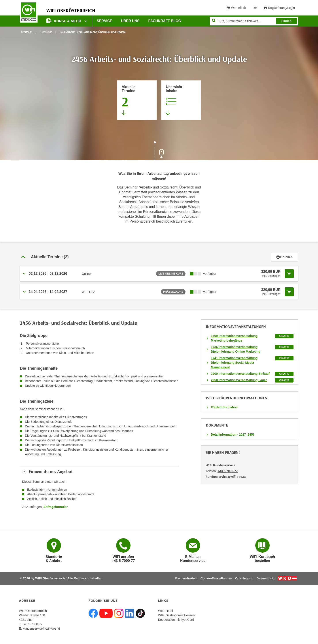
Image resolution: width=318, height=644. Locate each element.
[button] (145, 257)
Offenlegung (244, 578)
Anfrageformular (56, 507)
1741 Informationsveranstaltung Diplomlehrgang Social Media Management (234, 363)
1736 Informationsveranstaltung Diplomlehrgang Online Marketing (236, 349)
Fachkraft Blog (165, 21)
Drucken (285, 257)
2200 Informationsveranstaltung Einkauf (240, 374)
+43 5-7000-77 (228, 471)
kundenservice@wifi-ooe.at (41, 629)
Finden (286, 21)
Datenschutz (266, 578)
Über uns (130, 21)
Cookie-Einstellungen (216, 578)
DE (256, 9)
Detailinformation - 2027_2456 (233, 434)
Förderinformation (224, 407)
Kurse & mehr (64, 21)
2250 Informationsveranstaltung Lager (239, 380)
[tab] (159, 257)
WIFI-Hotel (166, 611)
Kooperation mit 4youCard (176, 620)
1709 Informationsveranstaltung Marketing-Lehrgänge (234, 338)
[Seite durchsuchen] (254, 21)
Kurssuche (46, 32)
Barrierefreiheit (186, 578)
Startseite (27, 32)
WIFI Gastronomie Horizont (177, 615)
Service (104, 21)
